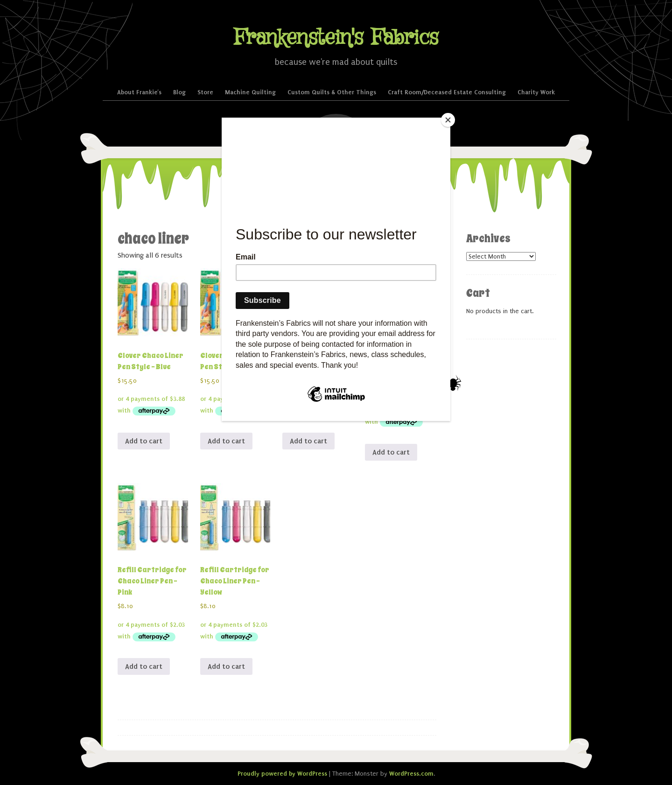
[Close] (448, 120)
